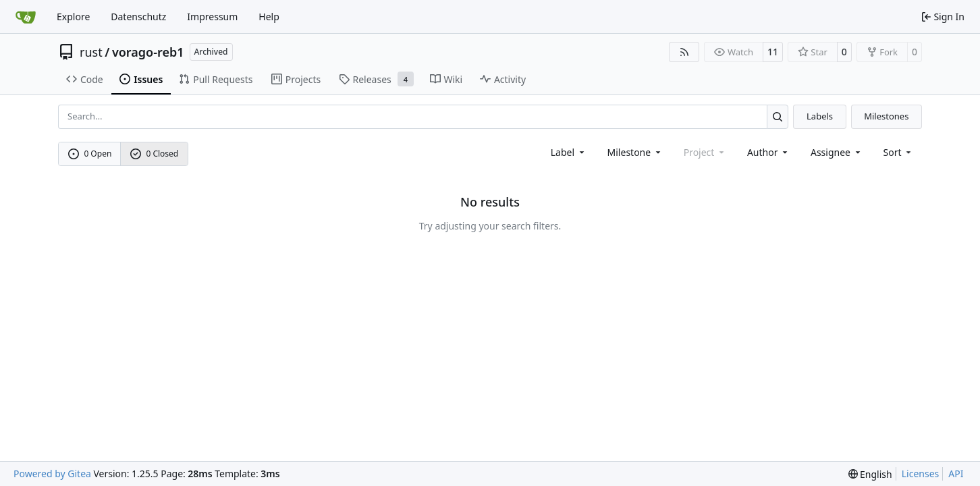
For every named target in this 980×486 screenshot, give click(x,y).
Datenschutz (138, 17)
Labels (820, 116)
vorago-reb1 (148, 52)
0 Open (90, 154)
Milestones (886, 116)
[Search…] (778, 116)
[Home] (26, 17)
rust (91, 52)
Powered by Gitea (52, 474)
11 (773, 52)
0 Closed (155, 154)
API (956, 474)
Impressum (212, 17)
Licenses (921, 474)
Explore (73, 17)
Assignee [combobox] (837, 152)
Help (269, 17)
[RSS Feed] (684, 52)
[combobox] (569, 152)
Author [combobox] (768, 152)
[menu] (899, 152)
